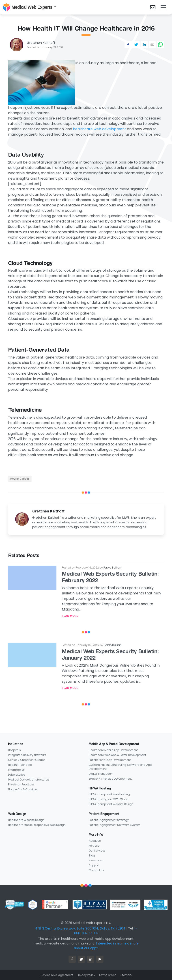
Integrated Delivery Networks (27, 755)
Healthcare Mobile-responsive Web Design (37, 825)
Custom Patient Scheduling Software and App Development (120, 767)
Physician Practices (21, 784)
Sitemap (126, 975)
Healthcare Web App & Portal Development (117, 755)
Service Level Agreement (57, 975)
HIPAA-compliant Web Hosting (109, 794)
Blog (92, 855)
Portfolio (94, 846)
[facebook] (128, 45)
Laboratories (17, 775)
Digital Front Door (100, 774)
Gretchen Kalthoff (41, 43)
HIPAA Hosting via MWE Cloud (109, 799)
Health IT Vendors (20, 765)
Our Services (97, 851)
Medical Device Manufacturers (29, 780)
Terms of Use (107, 975)
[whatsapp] (160, 45)
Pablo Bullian (112, 568)
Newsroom (96, 860)
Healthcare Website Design (26, 820)
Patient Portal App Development (110, 760)
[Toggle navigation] (163, 7)
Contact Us (96, 870)
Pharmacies (16, 770)
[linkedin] (144, 45)
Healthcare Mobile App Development (113, 750)
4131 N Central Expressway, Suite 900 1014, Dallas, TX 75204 (80, 928)
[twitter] (136, 45)
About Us (95, 841)
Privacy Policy (86, 975)
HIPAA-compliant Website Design (111, 804)
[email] (152, 45)
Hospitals (14, 750)
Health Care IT (20, 479)
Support (94, 865)
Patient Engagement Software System (114, 825)
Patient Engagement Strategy (109, 820)
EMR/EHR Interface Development (110, 779)
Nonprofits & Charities (23, 789)
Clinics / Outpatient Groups (27, 760)
